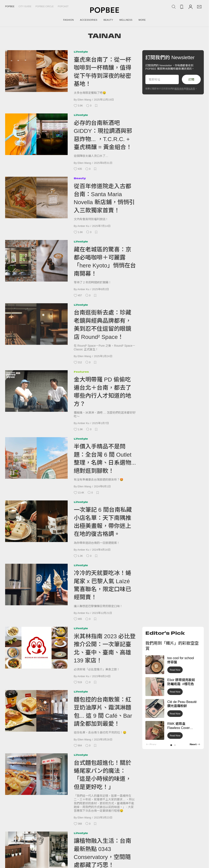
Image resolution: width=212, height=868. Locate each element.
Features (81, 372)
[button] (171, 745)
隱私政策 (190, 89)
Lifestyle (81, 52)
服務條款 (179, 89)
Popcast (63, 6)
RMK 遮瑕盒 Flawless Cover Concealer (178, 728)
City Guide (25, 6)
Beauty (80, 178)
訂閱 (191, 79)
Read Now (175, 670)
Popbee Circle (45, 6)
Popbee (10, 6)
